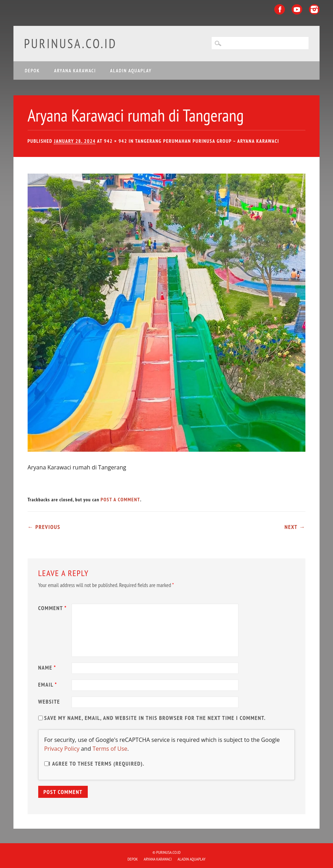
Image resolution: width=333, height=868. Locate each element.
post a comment (120, 500)
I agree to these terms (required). (94, 763)
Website (49, 701)
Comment (53, 608)
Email (49, 684)
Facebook (280, 9)
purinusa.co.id (71, 43)
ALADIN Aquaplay (131, 71)
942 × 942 (116, 141)
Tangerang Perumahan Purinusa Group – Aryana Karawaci (207, 141)
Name (48, 667)
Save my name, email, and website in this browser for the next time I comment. (155, 718)
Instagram (314, 9)
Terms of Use (110, 749)
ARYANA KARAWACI (75, 71)
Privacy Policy (62, 749)
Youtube (297, 9)
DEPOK (32, 71)
